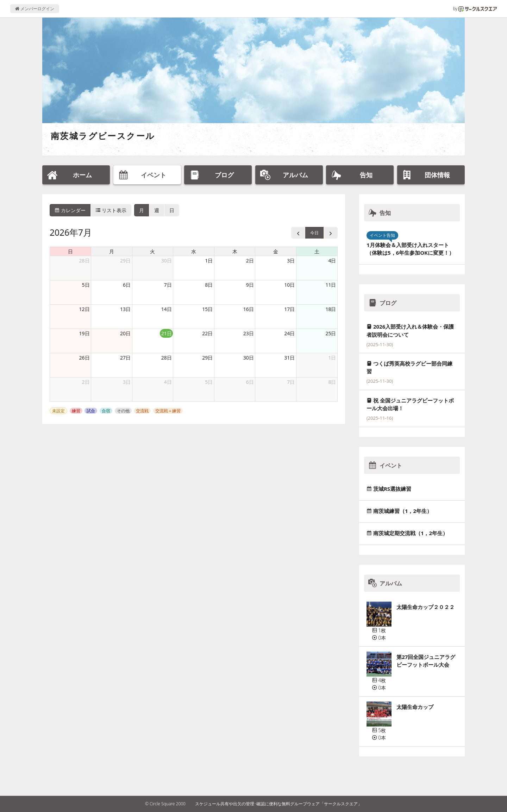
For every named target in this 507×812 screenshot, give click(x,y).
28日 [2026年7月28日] (167, 358)
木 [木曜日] (235, 251)
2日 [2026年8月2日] (86, 382)
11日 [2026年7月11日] (331, 285)
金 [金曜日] (276, 251)
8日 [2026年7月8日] (209, 285)
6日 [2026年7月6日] (127, 285)
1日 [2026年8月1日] (332, 358)
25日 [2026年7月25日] (331, 333)
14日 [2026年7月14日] (167, 309)
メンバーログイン (35, 9)
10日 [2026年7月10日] (289, 285)
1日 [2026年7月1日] (209, 261)
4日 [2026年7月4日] (332, 261)
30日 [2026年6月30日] (167, 261)
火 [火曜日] (152, 251)
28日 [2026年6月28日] (84, 261)
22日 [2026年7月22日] (207, 333)
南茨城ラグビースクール (103, 136)
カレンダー (70, 210)
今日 (314, 233)
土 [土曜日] (317, 251)
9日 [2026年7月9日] (250, 285)
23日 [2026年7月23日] (249, 333)
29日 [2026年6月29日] (125, 261)
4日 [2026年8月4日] (168, 382)
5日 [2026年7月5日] (86, 285)
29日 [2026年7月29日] (207, 358)
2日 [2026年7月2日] (250, 261)
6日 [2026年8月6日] (250, 382)
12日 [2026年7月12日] (84, 309)
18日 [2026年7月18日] (331, 309)
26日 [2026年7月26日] (84, 358)
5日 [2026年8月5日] (209, 382)
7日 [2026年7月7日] (168, 285)
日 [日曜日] (70, 251)
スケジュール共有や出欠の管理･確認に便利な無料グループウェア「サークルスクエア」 (278, 804)
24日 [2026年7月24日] (289, 333)
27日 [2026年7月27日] (125, 358)
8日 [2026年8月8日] (332, 382)
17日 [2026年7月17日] (289, 309)
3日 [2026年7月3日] (291, 261)
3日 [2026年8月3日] (127, 382)
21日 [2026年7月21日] (167, 333)
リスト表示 (111, 210)
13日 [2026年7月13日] (125, 309)
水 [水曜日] (194, 251)
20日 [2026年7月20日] (125, 333)
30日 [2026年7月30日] (249, 358)
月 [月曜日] (112, 251)
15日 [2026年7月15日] (207, 309)
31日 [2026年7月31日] (289, 358)
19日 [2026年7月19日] (84, 333)
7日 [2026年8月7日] (291, 382)
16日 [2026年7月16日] (249, 309)
